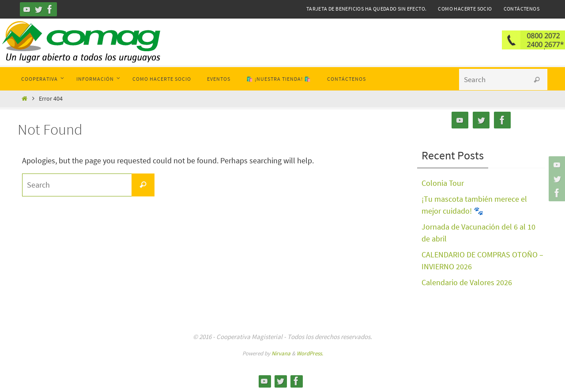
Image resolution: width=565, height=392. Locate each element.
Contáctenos (522, 9)
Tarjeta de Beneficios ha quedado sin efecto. (367, 9)
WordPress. (310, 353)
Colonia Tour (443, 183)
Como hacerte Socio (465, 9)
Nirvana (281, 353)
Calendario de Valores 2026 (467, 282)
